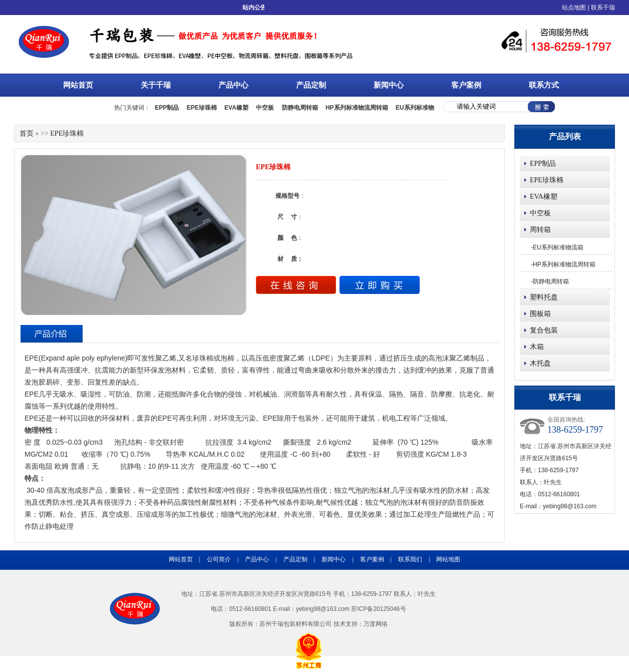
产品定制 (311, 85)
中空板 (540, 213)
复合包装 (544, 330)
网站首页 (78, 85)
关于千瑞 (166, 84)
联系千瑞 (603, 8)
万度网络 (376, 624)
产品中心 (244, 84)
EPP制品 (543, 163)
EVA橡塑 (544, 197)
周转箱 (540, 230)
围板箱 (540, 314)
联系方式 (544, 85)
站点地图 (574, 8)
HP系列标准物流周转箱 (564, 264)
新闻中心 (399, 84)
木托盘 (540, 363)
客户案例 (466, 85)
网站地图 (448, 559)
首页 (27, 133)
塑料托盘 (544, 297)
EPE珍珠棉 (547, 180)
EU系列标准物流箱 (558, 247)
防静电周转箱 (551, 281)
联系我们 (410, 559)
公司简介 (219, 559)
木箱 (537, 347)
